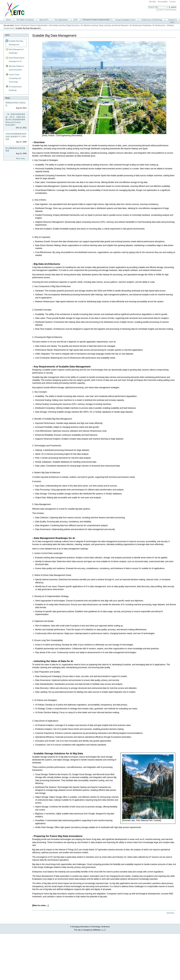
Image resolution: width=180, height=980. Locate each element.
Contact (172, 2)
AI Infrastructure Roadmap (140, 25)
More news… (21, 158)
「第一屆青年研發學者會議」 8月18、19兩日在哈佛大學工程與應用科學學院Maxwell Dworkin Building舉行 (15, 120)
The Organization (61, 20)
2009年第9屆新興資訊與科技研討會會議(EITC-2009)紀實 (16, 136)
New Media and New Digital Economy (64, 25)
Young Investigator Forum (125, 20)
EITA (76, 20)
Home (8, 20)
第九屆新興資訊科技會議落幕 (15, 149)
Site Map (152, 2)
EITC (8, 35)
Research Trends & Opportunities (96, 20)
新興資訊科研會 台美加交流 (15, 104)
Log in (172, 22)
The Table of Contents (25, 20)
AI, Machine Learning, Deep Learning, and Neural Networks (105, 25)
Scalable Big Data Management (16, 43)
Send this (170, 913)
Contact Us (172, 20)
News (8, 98)
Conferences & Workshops (152, 20)
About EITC (44, 20)
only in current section (168, 10)
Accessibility (163, 2)
